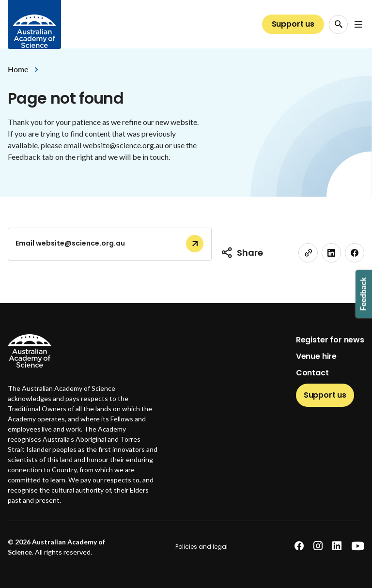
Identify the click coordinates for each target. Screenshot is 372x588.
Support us (293, 24)
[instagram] (318, 546)
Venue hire (316, 356)
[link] (308, 253)
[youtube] (358, 546)
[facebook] (355, 253)
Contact (312, 373)
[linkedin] (331, 253)
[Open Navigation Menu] (358, 24)
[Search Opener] (338, 24)
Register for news (330, 340)
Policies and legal (201, 547)
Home (18, 69)
